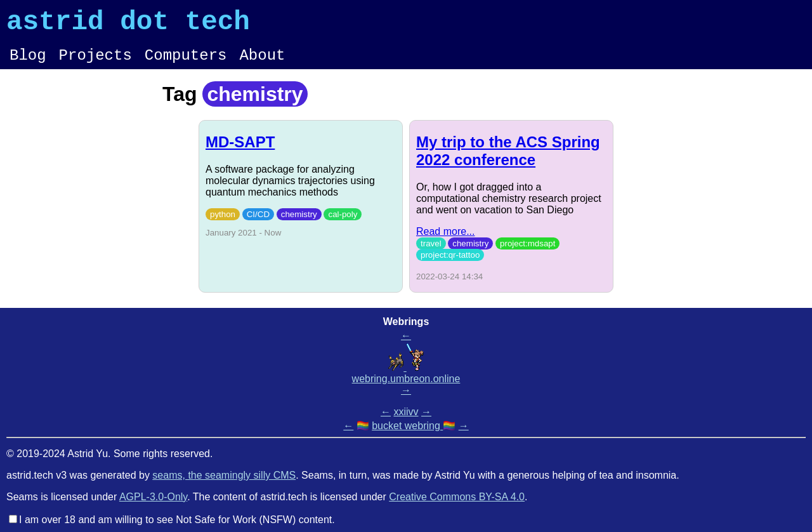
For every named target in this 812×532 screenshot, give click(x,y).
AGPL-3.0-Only (153, 497)
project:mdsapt (527, 253)
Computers (186, 63)
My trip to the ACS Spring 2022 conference (508, 160)
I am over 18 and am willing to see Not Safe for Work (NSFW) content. (177, 520)
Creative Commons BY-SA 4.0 (457, 497)
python (223, 224)
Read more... (445, 241)
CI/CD (258, 224)
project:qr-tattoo (450, 264)
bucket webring (407, 426)
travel (431, 253)
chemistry (299, 224)
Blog (28, 63)
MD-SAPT (240, 151)
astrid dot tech (128, 25)
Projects (95, 63)
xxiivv (406, 412)
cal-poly (343, 224)
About (262, 63)
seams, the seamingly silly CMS (224, 475)
